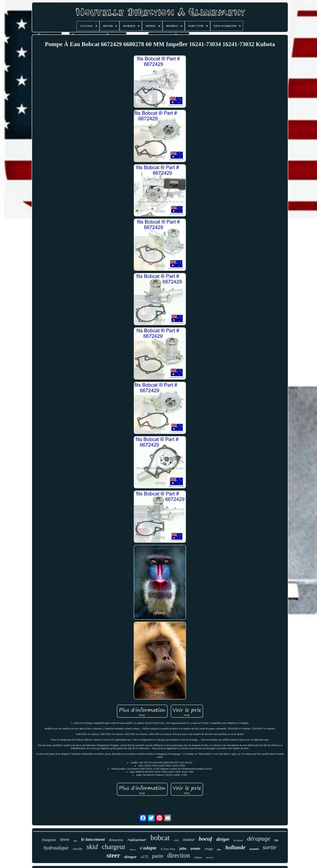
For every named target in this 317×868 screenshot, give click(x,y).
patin (158, 856)
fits (276, 840)
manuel (254, 849)
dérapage (259, 838)
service (210, 857)
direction (179, 855)
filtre (219, 850)
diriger (223, 839)
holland (198, 857)
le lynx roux (168, 849)
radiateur (137, 840)
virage (209, 849)
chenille (77, 849)
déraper (130, 857)
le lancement (93, 839)
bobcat (160, 838)
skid (92, 847)
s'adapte (148, 848)
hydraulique (56, 848)
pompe (195, 849)
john (183, 848)
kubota (133, 849)
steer (113, 855)
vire (75, 841)
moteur (189, 840)
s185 (176, 840)
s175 (144, 857)
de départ (238, 840)
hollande (235, 847)
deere (65, 839)
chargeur (114, 847)
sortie (269, 847)
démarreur (116, 840)
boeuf (205, 839)
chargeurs (49, 840)
